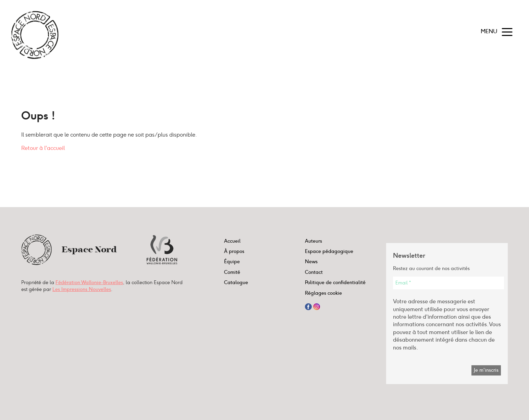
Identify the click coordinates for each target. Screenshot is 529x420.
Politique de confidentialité (335, 282)
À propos (234, 251)
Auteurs (313, 241)
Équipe (232, 262)
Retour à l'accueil (43, 148)
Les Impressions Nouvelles (82, 289)
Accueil (232, 241)
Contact (314, 272)
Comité (232, 272)
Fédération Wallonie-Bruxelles (89, 282)
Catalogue (236, 282)
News (311, 262)
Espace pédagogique (329, 251)
